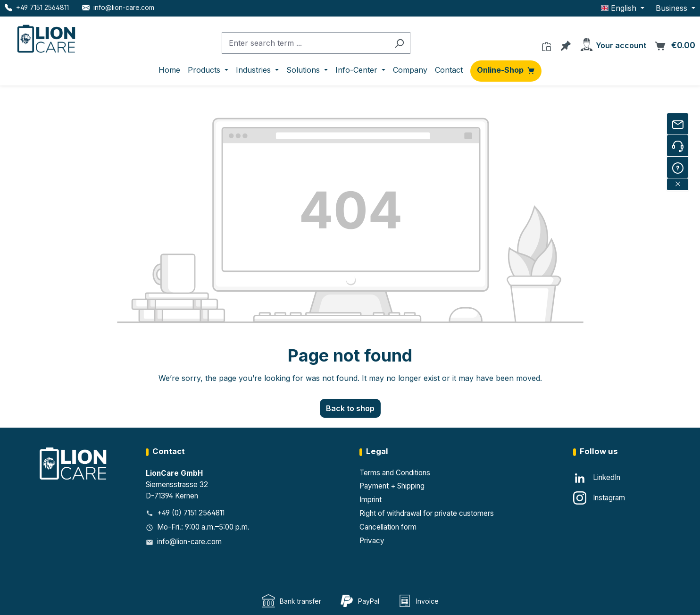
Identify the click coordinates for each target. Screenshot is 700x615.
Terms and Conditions (395, 473)
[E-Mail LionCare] (118, 7)
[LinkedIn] (597, 478)
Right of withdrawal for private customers (427, 513)
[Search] (399, 43)
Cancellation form (388, 527)
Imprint (371, 500)
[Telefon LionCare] (37, 7)
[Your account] (613, 43)
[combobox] (305, 43)
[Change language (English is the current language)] (623, 8)
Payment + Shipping (392, 486)
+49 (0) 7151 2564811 (191, 513)
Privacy (372, 541)
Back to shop (350, 408)
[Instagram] (599, 498)
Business (673, 8)
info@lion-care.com (189, 542)
